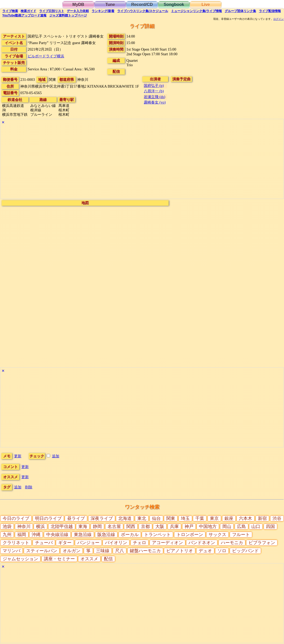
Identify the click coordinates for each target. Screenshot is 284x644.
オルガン (72, 551)
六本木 (245, 518)
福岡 (22, 535)
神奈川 (24, 527)
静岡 (97, 527)
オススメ (89, 559)
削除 (29, 487)
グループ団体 (240, 11)
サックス (217, 535)
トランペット (157, 535)
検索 (10, 11)
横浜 (40, 527)
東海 (83, 527)
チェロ (140, 543)
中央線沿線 (57, 535)
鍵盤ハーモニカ (145, 551)
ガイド (28, 11)
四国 (270, 527)
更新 (18, 456)
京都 (145, 527)
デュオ (205, 551)
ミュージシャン (196, 11)
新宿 (262, 518)
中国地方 (208, 527)
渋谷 (277, 518)
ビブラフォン (262, 543)
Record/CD (142, 5)
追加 (56, 456)
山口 (256, 527)
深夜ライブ (102, 518)
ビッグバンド (245, 551)
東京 (214, 518)
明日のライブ (48, 518)
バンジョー (88, 543)
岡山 (227, 527)
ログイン (279, 19)
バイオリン (116, 543)
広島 (241, 527)
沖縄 (36, 535)
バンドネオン (202, 543)
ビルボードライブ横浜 (46, 56)
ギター (65, 543)
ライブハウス (143, 11)
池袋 (7, 527)
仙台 (156, 518)
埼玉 (185, 518)
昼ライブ (76, 518)
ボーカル (130, 535)
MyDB (78, 5)
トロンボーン (190, 535)
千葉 (200, 518)
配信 (270, 11)
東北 (142, 518)
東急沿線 (83, 535)
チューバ (44, 543)
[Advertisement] (142, 162)
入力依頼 (78, 11)
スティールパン (42, 551)
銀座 (229, 518)
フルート (241, 535)
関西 (131, 527)
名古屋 (114, 527)
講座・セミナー (59, 559)
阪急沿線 (106, 535)
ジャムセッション (20, 559)
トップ (68, 15)
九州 (7, 535)
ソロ (222, 551)
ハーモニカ (232, 543)
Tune (110, 5)
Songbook (174, 5)
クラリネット (16, 543)
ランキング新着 (103, 11)
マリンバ (11, 551)
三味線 (103, 551)
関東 (171, 518)
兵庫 (174, 527)
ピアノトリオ (180, 551)
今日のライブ (16, 518)
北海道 (125, 518)
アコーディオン (167, 543)
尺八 (120, 551)
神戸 (189, 527)
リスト (52, 11)
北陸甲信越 (62, 527)
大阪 (160, 527)
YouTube (25, 15)
